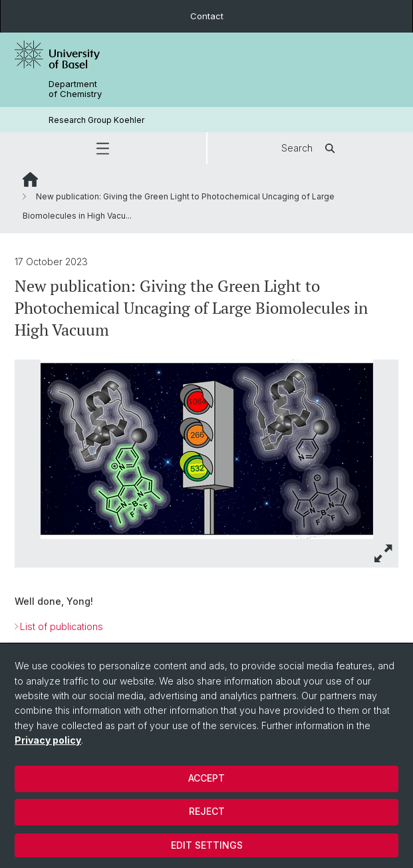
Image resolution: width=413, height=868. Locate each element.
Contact (207, 16)
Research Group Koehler (96, 120)
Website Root (30, 179)
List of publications (62, 627)
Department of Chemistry (75, 89)
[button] (103, 148)
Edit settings (207, 845)
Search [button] (310, 148)
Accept (206, 778)
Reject (207, 811)
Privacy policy (48, 740)
